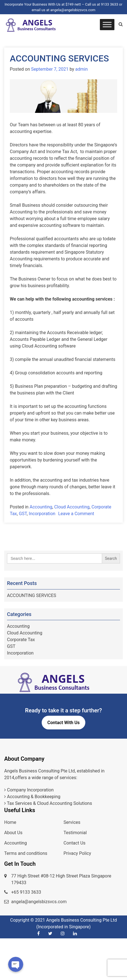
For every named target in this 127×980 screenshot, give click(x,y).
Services (72, 822)
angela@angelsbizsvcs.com (39, 902)
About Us (13, 833)
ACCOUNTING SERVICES (59, 58)
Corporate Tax (21, 640)
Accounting (41, 507)
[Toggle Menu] (107, 24)
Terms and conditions (26, 853)
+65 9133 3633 (26, 892)
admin (81, 69)
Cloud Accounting (72, 507)
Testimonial (75, 833)
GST (23, 514)
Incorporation (42, 514)
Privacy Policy (77, 853)
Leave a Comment (76, 514)
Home (10, 822)
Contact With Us (63, 723)
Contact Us (75, 843)
